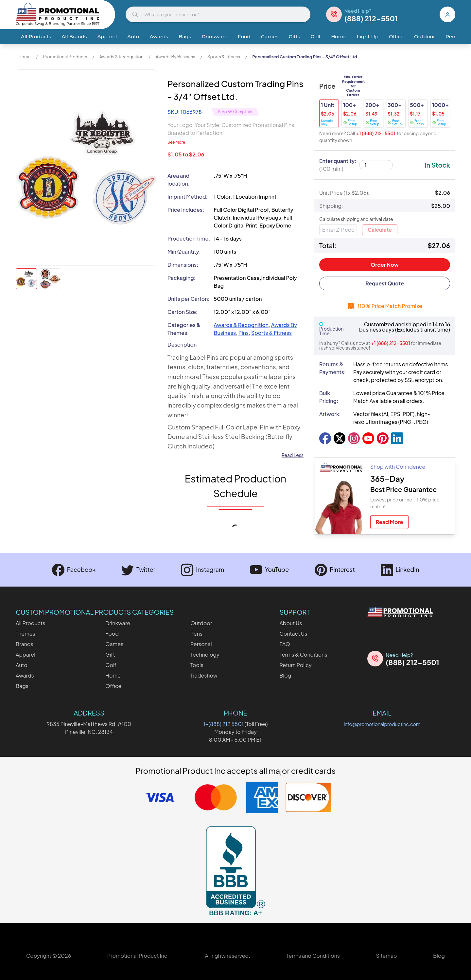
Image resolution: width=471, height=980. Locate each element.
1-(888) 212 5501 (224, 724)
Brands (25, 644)
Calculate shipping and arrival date (356, 219)
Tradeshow (204, 675)
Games (270, 36)
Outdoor (425, 36)
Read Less (293, 455)
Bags (185, 36)
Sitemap (386, 956)
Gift (110, 654)
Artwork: (330, 414)
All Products (36, 36)
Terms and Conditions (313, 956)
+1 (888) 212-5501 (376, 133)
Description (182, 345)
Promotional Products (65, 57)
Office (396, 36)
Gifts (295, 36)
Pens (452, 36)
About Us (291, 623)
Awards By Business (175, 57)
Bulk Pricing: (329, 397)
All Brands (74, 36)
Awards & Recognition (122, 57)
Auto (133, 36)
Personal (201, 644)
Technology (205, 654)
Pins (244, 333)
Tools (197, 665)
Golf (316, 36)
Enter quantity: (338, 165)
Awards (159, 36)
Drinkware (214, 36)
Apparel (107, 36)
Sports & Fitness (224, 57)
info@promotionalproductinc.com (382, 724)
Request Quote (385, 283)
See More (176, 142)
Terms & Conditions (303, 654)
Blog (285, 675)
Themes (26, 634)
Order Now (385, 265)
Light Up (368, 36)
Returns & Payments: (332, 368)
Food (244, 36)
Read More (389, 522)
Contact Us (293, 634)
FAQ (285, 644)
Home (339, 36)
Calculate (380, 230)
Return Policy (295, 665)
